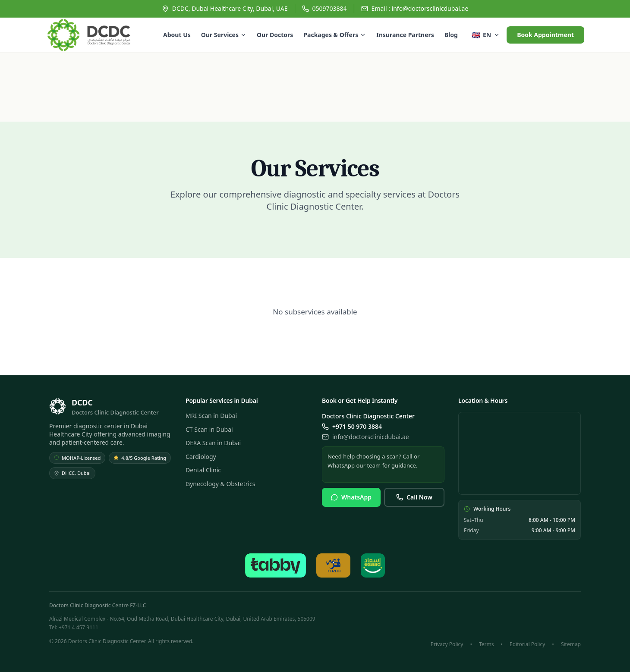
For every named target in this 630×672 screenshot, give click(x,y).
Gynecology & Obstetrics (220, 484)
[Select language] (486, 35)
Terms (487, 644)
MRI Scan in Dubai (211, 416)
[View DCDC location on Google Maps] (520, 453)
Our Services (224, 35)
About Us (177, 35)
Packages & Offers (335, 35)
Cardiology (201, 457)
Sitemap (571, 644)
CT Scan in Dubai (209, 429)
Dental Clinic (203, 470)
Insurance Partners (405, 35)
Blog (451, 35)
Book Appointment (545, 35)
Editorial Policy (527, 644)
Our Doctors (275, 35)
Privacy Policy (447, 644)
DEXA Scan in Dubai (213, 443)
